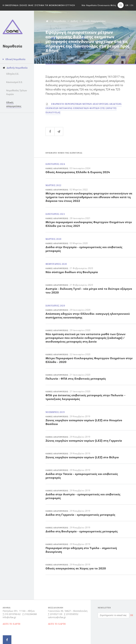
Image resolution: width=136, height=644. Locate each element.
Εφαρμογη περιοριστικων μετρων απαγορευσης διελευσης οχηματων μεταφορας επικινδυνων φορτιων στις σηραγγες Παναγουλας (84, 108)
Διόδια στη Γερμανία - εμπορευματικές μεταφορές (80, 515)
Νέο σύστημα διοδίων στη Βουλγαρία (72, 272)
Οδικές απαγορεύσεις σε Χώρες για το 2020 (76, 568)
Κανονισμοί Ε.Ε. (14, 82)
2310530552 (72, 614)
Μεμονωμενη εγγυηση (62, 5)
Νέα (83, 5)
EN (132, 5)
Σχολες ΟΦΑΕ (27, 5)
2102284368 (30, 614)
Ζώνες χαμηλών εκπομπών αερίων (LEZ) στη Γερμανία (84, 441)
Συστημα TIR (41, 5)
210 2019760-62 (12, 614)
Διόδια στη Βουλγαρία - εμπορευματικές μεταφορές (82, 531)
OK (132, 615)
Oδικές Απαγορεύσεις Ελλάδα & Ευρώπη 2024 (78, 172)
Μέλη (113, 5)
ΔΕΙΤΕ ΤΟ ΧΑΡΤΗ (12, 624)
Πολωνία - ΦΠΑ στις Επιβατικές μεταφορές (76, 379)
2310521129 (56, 614)
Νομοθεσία (91, 5)
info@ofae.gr (9, 617)
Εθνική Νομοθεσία (15, 59)
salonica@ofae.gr (57, 617)
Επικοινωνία (104, 5)
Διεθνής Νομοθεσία (17, 68)
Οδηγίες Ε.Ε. (13, 74)
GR (127, 5)
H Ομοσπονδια (11, 5)
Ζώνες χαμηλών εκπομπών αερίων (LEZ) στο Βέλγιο (82, 457)
